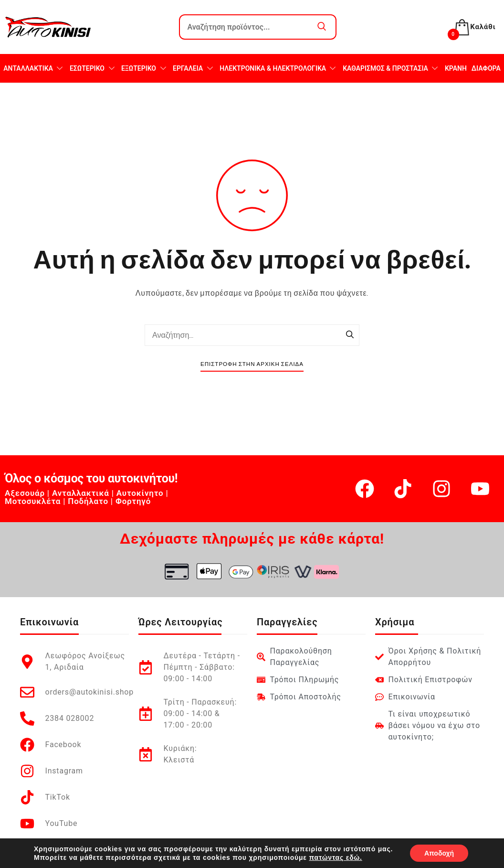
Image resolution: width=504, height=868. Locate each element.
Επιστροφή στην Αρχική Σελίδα (252, 364)
